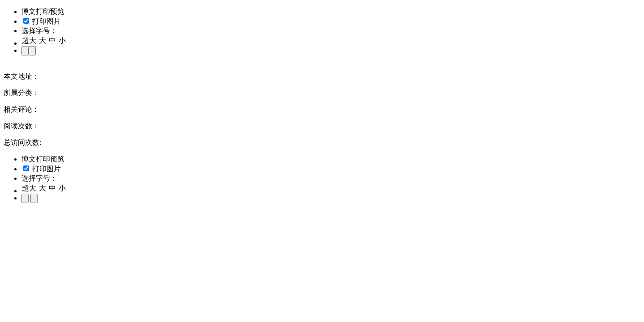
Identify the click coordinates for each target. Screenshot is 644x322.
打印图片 (42, 21)
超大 (29, 40)
